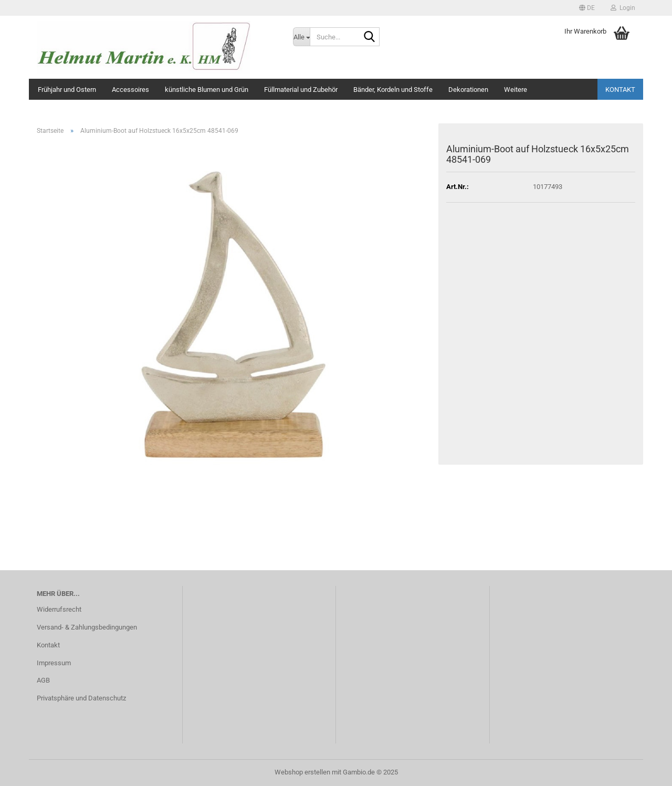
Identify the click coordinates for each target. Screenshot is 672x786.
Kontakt (620, 90)
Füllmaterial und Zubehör (301, 90)
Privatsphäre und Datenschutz (81, 698)
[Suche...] (301, 37)
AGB (43, 680)
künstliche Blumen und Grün (207, 90)
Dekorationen (468, 90)
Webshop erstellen (302, 772)
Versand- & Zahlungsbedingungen (87, 627)
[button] (587, 8)
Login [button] (623, 8)
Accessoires (130, 90)
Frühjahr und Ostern (67, 90)
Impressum (54, 663)
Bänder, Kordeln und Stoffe (393, 90)
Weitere (516, 90)
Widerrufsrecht (59, 609)
